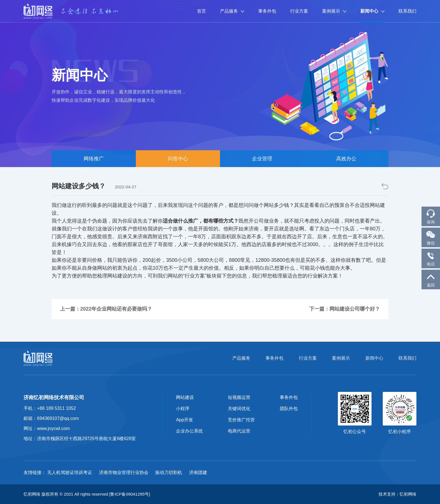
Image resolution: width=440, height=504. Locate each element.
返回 (431, 279)
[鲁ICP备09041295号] (130, 494)
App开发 (184, 420)
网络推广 (94, 159)
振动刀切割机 (169, 472)
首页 (201, 11)
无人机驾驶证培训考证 (70, 472)
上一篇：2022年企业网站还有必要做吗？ (106, 309)
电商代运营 (239, 431)
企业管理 (262, 159)
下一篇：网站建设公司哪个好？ (345, 309)
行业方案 (299, 11)
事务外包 (267, 11)
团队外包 (289, 409)
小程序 (183, 409)
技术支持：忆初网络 (397, 494)
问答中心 (178, 159)
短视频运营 (239, 397)
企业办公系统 (189, 431)
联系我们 (407, 11)
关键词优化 (239, 409)
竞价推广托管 (241, 420)
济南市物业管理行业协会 (124, 472)
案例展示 (334, 11)
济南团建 (198, 472)
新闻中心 (372, 11)
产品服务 (232, 11)
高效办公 (346, 159)
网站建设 (185, 397)
